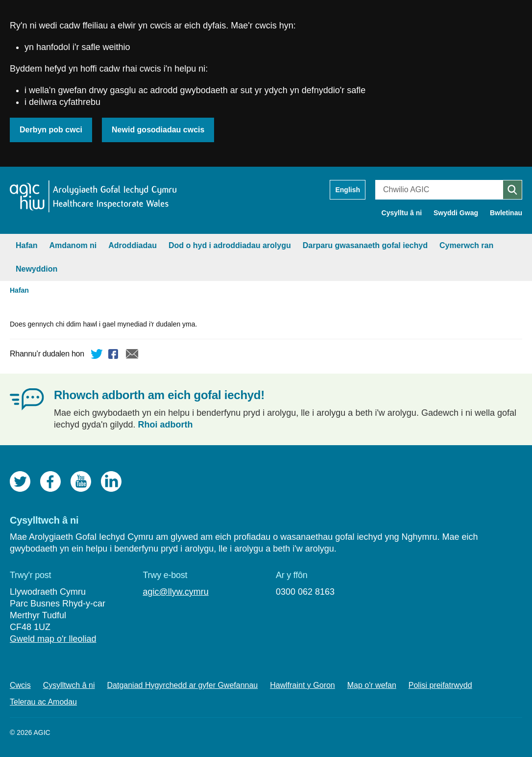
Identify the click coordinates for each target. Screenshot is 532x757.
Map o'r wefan (372, 685)
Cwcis (20, 685)
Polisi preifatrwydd (440, 685)
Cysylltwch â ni (69, 685)
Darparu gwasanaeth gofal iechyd (365, 245)
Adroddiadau (133, 245)
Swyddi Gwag (456, 213)
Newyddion (36, 269)
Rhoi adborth (166, 425)
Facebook (115, 355)
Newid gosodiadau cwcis (158, 130)
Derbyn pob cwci (51, 130)
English (348, 190)
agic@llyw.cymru (175, 592)
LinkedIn (111, 481)
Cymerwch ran (466, 245)
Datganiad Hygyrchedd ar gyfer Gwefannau (183, 685)
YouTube (81, 481)
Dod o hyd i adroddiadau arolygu (230, 245)
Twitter (97, 355)
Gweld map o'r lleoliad (53, 639)
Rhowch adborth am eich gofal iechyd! (159, 395)
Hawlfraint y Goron (302, 685)
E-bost (132, 355)
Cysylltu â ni (402, 213)
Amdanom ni (73, 245)
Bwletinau (506, 213)
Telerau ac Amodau (43, 702)
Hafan (26, 245)
